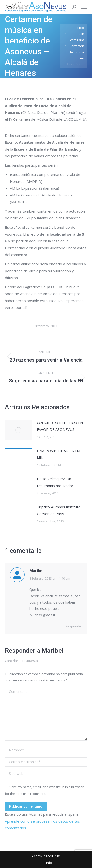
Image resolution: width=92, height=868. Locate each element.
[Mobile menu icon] (84, 7)
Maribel (53, 651)
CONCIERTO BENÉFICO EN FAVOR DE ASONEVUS (60, 426)
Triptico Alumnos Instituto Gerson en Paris (59, 510)
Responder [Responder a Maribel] (74, 626)
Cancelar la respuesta (21, 661)
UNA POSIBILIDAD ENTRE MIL (59, 454)
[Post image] (18, 430)
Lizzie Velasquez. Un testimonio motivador (55, 482)
